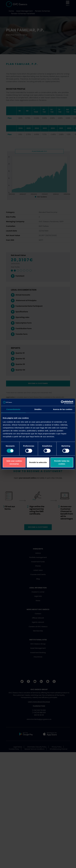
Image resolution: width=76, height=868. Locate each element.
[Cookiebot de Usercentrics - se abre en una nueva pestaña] (63, 402)
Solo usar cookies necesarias (14, 462)
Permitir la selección (38, 462)
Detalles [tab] (38, 409)
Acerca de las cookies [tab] (63, 409)
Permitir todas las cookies (62, 462)
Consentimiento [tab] (13, 409)
